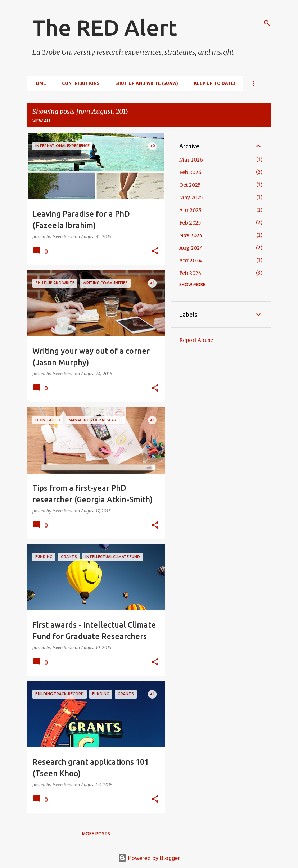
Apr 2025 (190, 210)
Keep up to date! (215, 83)
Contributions (81, 83)
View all (42, 121)
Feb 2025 (190, 223)
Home (39, 83)
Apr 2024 (191, 261)
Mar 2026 (191, 160)
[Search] (267, 23)
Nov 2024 (191, 235)
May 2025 (191, 198)
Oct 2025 (190, 185)
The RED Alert (105, 27)
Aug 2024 (191, 248)
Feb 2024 (190, 273)
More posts (96, 834)
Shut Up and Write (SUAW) (147, 83)
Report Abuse (196, 340)
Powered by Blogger (149, 858)
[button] (155, 251)
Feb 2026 (190, 172)
